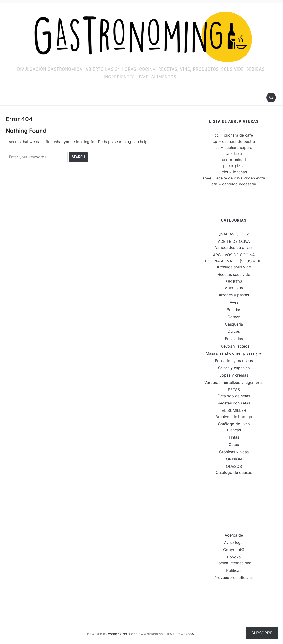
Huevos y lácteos (234, 346)
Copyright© (234, 550)
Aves (234, 302)
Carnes (234, 317)
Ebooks (234, 557)
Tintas (234, 437)
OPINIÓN (234, 459)
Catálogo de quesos (234, 472)
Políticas (234, 570)
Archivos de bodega (234, 417)
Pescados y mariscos (234, 361)
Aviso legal (234, 542)
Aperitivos (234, 288)
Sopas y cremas (234, 375)
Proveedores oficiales (234, 578)
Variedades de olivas (234, 247)
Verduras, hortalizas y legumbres (234, 383)
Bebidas (234, 310)
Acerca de (234, 535)
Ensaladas (234, 339)
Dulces (234, 331)
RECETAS (234, 281)
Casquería (234, 324)
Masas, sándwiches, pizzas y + (234, 353)
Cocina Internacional (234, 563)
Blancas (234, 430)
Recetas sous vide (234, 274)
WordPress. (118, 634)
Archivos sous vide (234, 267)
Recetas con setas (234, 403)
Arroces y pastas (234, 295)
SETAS (234, 390)
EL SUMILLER (234, 410)
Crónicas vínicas (234, 452)
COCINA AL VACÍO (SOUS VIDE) (234, 261)
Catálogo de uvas (234, 424)
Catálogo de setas (234, 396)
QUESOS (234, 466)
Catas (234, 445)
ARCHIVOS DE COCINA (234, 255)
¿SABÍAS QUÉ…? (234, 234)
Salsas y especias (234, 368)
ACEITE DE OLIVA (234, 241)
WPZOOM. (188, 634)
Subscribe (262, 633)
